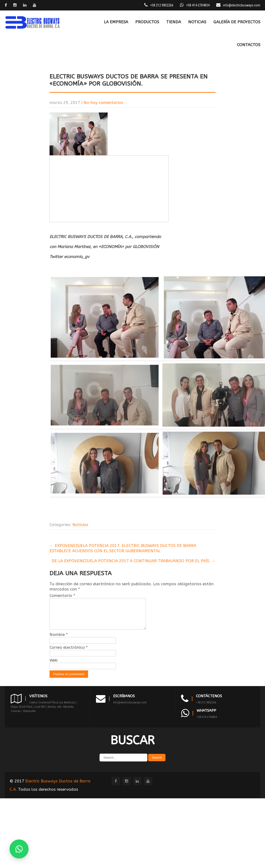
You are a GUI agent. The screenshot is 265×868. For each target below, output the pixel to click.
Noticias (197, 22)
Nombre (59, 640)
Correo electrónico (69, 653)
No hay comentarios (103, 102)
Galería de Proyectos (237, 22)
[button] (19, 849)
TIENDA (174, 22)
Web (54, 666)
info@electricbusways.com (242, 5)
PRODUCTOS (147, 22)
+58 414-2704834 (207, 723)
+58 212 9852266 (206, 708)
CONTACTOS (249, 45)
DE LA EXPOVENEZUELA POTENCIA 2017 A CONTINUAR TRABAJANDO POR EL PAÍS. (134, 561)
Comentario (62, 595)
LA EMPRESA (116, 22)
